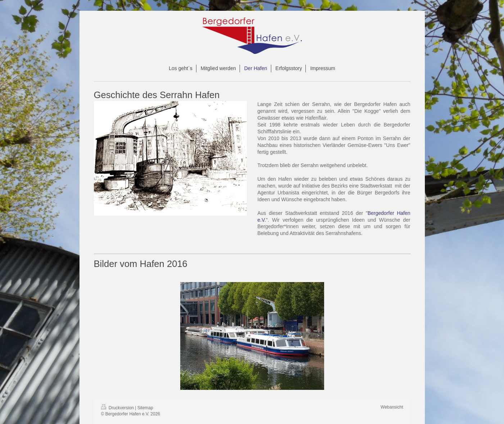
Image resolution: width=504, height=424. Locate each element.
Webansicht (392, 407)
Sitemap (145, 408)
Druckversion (118, 408)
